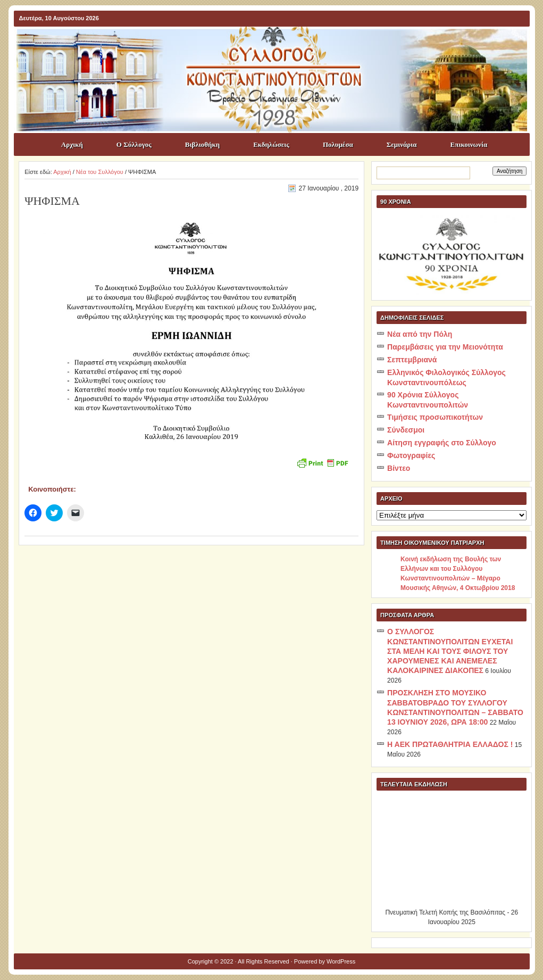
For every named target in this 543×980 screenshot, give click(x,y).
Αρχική (72, 144)
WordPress (341, 961)
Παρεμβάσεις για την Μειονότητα (445, 347)
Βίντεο (399, 468)
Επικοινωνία (469, 144)
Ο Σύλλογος (134, 144)
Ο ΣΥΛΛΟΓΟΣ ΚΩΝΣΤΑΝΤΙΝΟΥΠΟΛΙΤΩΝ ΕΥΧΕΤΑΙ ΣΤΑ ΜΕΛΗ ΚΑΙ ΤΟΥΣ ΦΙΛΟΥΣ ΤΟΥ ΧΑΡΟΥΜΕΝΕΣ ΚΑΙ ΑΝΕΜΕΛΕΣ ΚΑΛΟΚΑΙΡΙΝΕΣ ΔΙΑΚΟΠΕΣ (450, 651)
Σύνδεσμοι (406, 430)
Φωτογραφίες (411, 455)
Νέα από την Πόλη (420, 334)
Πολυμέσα (338, 144)
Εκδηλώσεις (271, 144)
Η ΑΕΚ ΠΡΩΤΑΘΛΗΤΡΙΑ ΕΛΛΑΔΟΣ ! (450, 744)
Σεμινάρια (402, 144)
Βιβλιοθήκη (202, 144)
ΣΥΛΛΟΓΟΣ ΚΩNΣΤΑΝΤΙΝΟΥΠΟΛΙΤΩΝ (277, 46)
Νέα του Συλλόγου (100, 172)
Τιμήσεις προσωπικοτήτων (435, 417)
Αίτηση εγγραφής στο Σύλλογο (442, 443)
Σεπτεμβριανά (412, 360)
